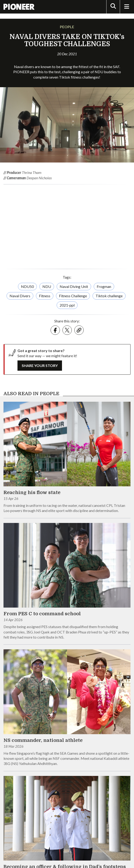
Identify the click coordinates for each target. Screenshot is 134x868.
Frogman (104, 286)
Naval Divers (20, 296)
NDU (47, 286)
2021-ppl (67, 305)
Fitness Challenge (73, 296)
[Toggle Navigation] (127, 7)
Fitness (45, 296)
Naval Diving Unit (74, 286)
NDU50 (27, 286)
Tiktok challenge (109, 296)
